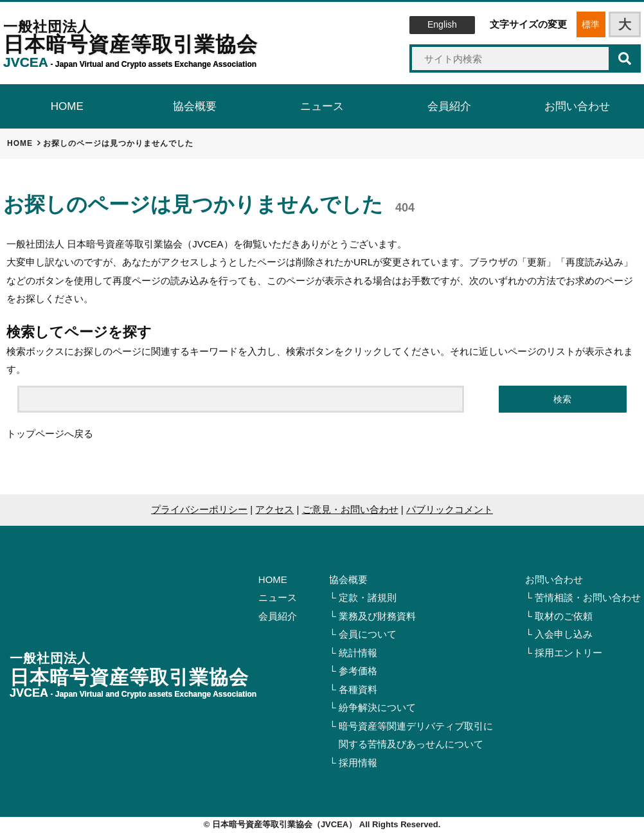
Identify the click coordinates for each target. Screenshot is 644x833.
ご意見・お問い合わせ (350, 509)
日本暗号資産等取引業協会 (130, 44)
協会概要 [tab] (195, 106)
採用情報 (358, 763)
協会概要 (348, 579)
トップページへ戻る (50, 434)
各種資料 (358, 689)
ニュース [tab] (322, 106)
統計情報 (358, 653)
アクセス (274, 509)
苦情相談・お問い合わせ (588, 597)
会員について (368, 634)
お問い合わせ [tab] (577, 106)
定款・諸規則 (368, 597)
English (442, 24)
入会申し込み (564, 634)
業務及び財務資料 (377, 616)
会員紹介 (278, 616)
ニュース (278, 597)
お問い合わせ (554, 579)
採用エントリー (568, 653)
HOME (273, 579)
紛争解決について (377, 707)
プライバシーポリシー (199, 509)
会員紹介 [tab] (449, 106)
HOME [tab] (67, 106)
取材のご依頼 (564, 616)
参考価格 (358, 671)
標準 (591, 24)
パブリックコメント (450, 509)
